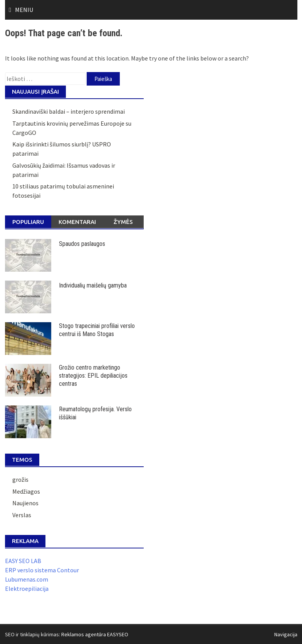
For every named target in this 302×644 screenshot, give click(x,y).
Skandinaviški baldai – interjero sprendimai (69, 111)
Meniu (24, 10)
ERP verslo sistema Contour (42, 570)
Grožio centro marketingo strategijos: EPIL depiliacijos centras (93, 376)
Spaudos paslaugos (82, 244)
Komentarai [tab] (77, 222)
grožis (20, 479)
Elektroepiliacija (27, 589)
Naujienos (25, 503)
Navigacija (286, 634)
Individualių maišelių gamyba (93, 285)
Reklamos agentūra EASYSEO (95, 634)
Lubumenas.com (27, 579)
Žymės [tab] (123, 222)
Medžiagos (26, 491)
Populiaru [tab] (28, 222)
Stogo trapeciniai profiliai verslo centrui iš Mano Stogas (97, 330)
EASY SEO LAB (23, 561)
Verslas (22, 515)
